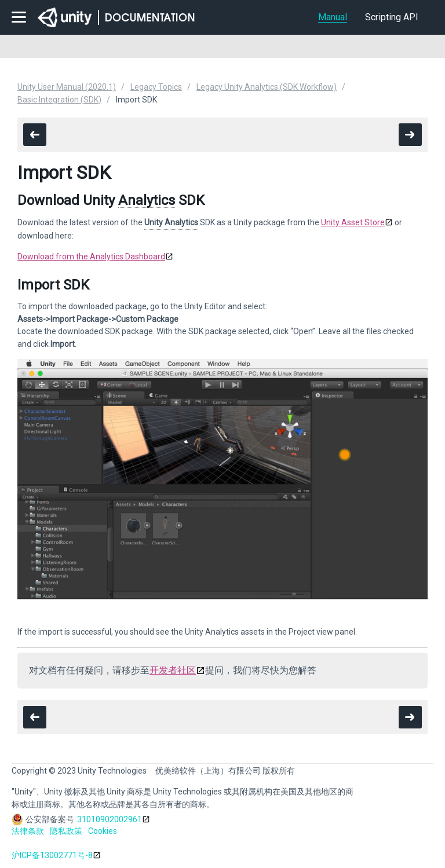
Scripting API (392, 17)
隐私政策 (66, 831)
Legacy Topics (156, 87)
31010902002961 (110, 819)
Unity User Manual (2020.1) (67, 87)
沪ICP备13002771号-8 (52, 855)
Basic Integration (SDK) (59, 100)
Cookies (103, 831)
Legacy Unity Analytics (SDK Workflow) (267, 87)
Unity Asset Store (353, 222)
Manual (333, 17)
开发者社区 (173, 670)
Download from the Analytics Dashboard (91, 257)
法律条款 (28, 831)
